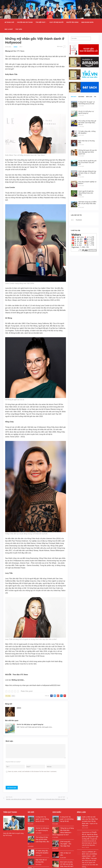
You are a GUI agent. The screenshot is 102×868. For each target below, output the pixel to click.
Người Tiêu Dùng (72, 22)
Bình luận (89, 97)
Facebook (79, 220)
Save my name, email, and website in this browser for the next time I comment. (32, 771)
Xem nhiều (81, 97)
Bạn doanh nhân (87, 22)
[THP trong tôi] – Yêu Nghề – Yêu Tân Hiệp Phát (66, 844)
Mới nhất (74, 97)
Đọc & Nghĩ (9, 29)
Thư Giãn (19, 29)
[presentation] (21, 780)
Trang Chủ (9, 22)
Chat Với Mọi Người (56, 22)
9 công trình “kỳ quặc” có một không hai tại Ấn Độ (42, 819)
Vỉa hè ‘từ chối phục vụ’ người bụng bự (30, 724)
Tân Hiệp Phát (41, 22)
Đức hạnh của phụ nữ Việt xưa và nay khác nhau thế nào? (67, 864)
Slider (13, 696)
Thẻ (95, 97)
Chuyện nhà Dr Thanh (25, 22)
